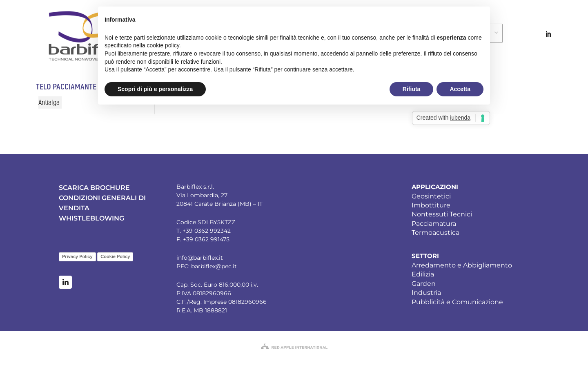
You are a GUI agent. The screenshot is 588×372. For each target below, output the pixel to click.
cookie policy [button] (163, 45)
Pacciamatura (434, 224)
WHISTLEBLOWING (91, 218)
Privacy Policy (77, 256)
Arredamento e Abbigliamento (462, 265)
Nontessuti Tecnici (442, 214)
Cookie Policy (115, 256)
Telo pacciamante (66, 87)
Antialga (49, 102)
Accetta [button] (460, 89)
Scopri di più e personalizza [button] (155, 89)
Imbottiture (431, 205)
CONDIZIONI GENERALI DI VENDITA (102, 203)
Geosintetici (431, 196)
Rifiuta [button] (412, 89)
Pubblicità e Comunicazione (457, 302)
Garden (424, 284)
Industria (426, 293)
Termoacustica (435, 233)
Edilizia (423, 274)
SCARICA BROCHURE (94, 188)
